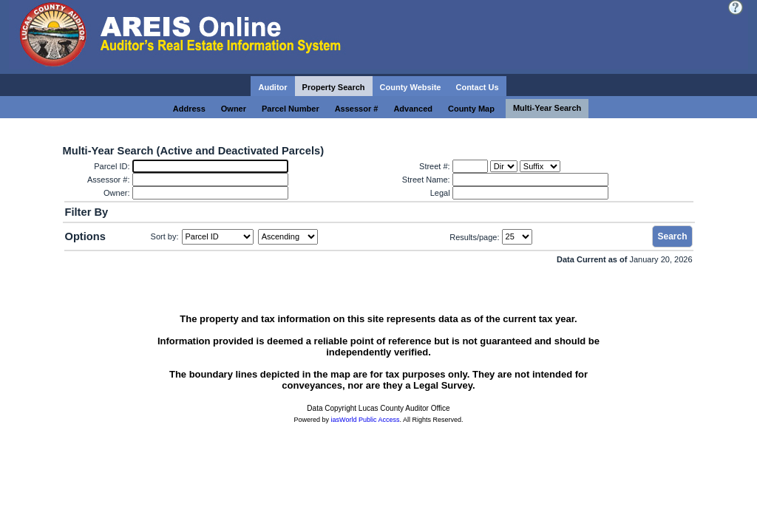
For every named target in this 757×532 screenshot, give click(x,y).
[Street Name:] (530, 180)
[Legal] (530, 193)
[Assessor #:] (210, 180)
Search (672, 236)
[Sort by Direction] (288, 237)
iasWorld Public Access (366, 420)
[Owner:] (210, 193)
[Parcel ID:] (210, 166)
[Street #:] (470, 166)
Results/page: (474, 236)
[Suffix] (540, 166)
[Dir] (504, 166)
